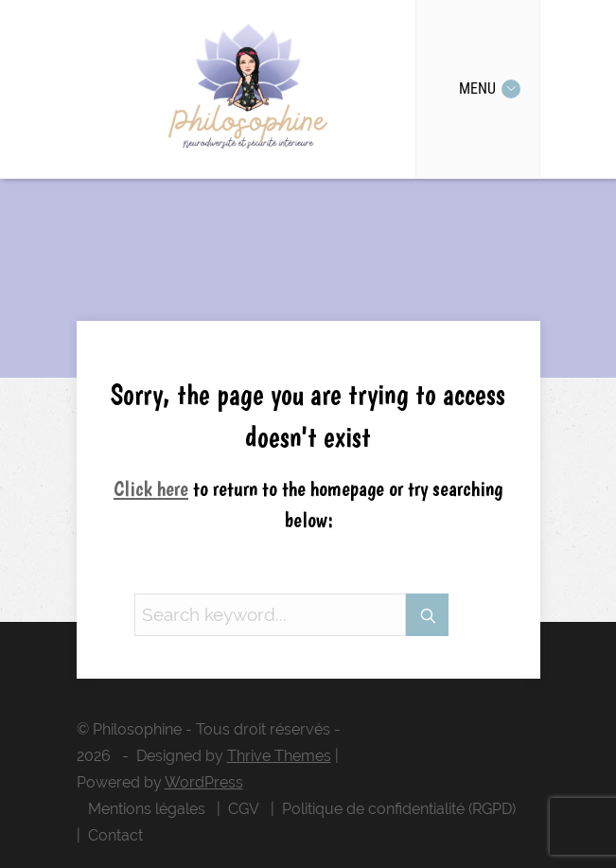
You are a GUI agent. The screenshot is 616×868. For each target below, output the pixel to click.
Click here (151, 488)
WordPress (204, 782)
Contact (115, 835)
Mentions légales (147, 809)
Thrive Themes (279, 756)
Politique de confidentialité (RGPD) (399, 809)
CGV (244, 809)
